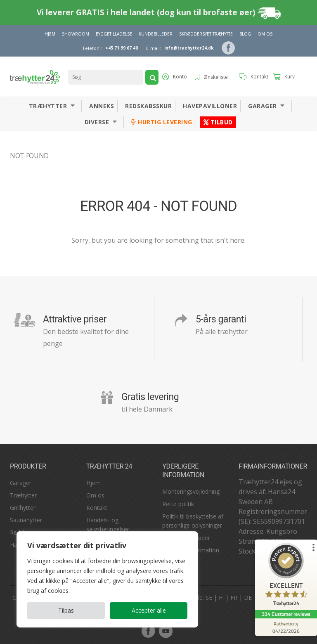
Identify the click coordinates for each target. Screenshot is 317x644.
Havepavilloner (210, 106)
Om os (95, 495)
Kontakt (97, 508)
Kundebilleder (156, 34)
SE (209, 598)
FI (221, 598)
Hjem (50, 34)
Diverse (97, 122)
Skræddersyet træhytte (206, 34)
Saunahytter (26, 520)
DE (248, 598)
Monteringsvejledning (191, 491)
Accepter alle (149, 610)
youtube (166, 631)
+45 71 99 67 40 (122, 48)
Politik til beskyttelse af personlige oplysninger (193, 521)
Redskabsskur (148, 106)
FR (234, 598)
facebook (148, 631)
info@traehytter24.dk (189, 48)
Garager (263, 106)
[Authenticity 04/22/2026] (286, 627)
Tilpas (66, 610)
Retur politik (178, 504)
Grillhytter (23, 508)
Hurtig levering (162, 122)
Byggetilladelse (114, 34)
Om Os (265, 34)
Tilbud (218, 122)
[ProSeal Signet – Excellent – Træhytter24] (286, 577)
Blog (245, 34)
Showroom (76, 34)
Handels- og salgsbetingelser (108, 524)
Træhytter (48, 106)
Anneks (102, 106)
